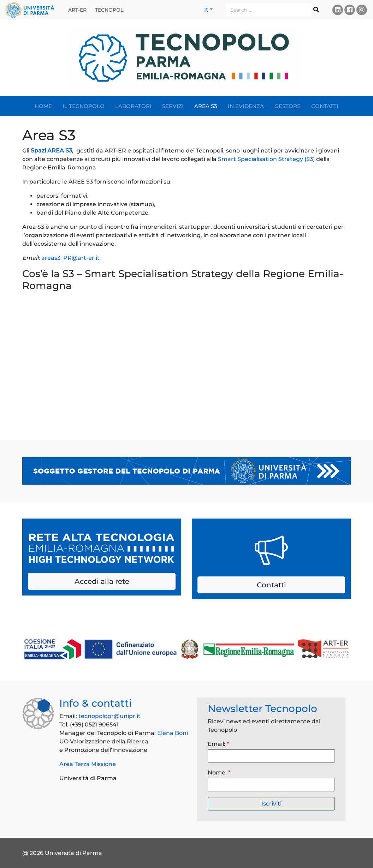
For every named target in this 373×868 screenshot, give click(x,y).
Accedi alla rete (102, 581)
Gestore (288, 106)
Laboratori (133, 106)
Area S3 (206, 106)
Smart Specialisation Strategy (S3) (266, 159)
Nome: (219, 773)
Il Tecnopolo (84, 106)
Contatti (325, 106)
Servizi (173, 106)
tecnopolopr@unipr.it (109, 716)
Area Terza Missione (88, 764)
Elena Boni (173, 733)
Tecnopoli (110, 10)
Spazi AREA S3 (51, 151)
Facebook (350, 10)
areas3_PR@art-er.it (70, 258)
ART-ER (77, 10)
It (206, 10)
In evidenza (246, 106)
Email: (218, 744)
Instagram (362, 10)
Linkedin (338, 10)
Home (43, 106)
